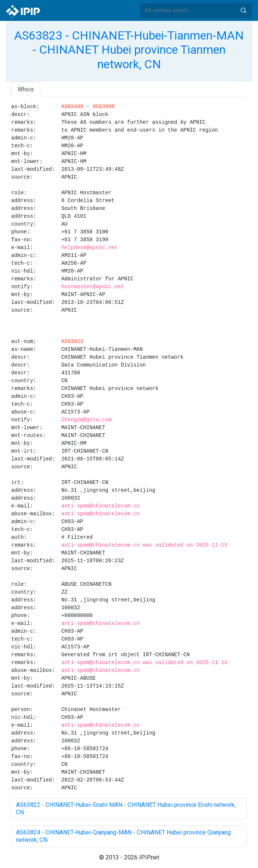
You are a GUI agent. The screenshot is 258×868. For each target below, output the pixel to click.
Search (243, 10)
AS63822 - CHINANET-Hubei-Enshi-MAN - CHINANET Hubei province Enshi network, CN (126, 809)
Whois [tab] (26, 89)
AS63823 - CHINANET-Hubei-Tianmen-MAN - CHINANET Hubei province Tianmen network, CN (129, 50)
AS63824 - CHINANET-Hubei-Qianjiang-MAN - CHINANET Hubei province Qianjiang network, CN (123, 836)
